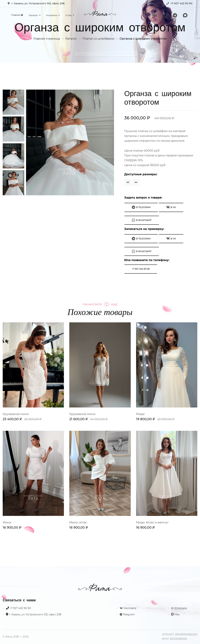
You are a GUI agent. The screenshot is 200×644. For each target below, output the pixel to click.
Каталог (33, 15)
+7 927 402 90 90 (181, 3)
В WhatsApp (142, 220)
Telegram (127, 614)
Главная (17, 15)
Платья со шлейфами (98, 39)
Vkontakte (128, 608)
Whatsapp (179, 608)
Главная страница (47, 39)
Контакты (52, 15)
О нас (69, 15)
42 (128, 182)
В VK (171, 207)
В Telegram (141, 207)
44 (136, 182)
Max (175, 614)
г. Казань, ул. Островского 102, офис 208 (38, 3)
